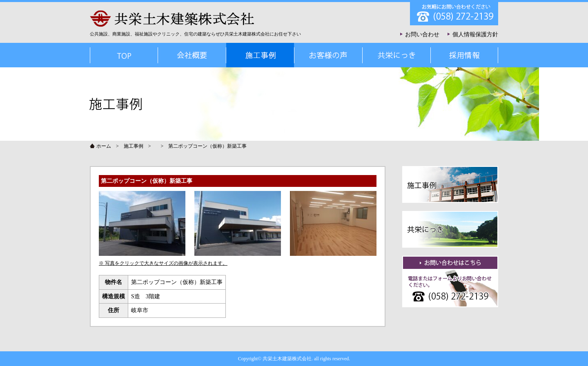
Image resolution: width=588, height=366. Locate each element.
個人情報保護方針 (475, 34)
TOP (124, 55)
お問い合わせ (422, 34)
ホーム (104, 146)
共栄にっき (396, 55)
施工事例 (134, 146)
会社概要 (192, 55)
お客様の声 (328, 55)
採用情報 (464, 55)
